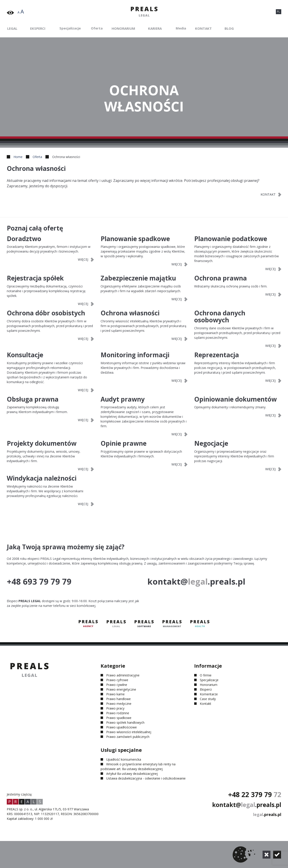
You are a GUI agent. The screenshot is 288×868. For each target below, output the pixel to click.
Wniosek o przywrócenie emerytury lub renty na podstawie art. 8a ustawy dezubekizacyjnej (138, 766)
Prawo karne (115, 694)
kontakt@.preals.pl (247, 805)
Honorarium (123, 28)
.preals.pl (267, 814)
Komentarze (209, 694)
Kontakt (203, 28)
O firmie (206, 675)
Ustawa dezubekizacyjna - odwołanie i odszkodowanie (146, 778)
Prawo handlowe (118, 699)
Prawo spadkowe (119, 718)
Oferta (97, 28)
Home (18, 157)
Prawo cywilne (117, 685)
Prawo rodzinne (118, 713)
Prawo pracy (115, 708)
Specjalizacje (70, 28)
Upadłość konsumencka (124, 759)
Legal (12, 28)
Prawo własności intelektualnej (129, 732)
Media (181, 28)
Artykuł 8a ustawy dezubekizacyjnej (132, 774)
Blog (229, 28)
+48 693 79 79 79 (39, 582)
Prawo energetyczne (121, 689)
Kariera (155, 28)
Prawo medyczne (119, 704)
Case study (208, 699)
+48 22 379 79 (255, 795)
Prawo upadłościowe (121, 727)
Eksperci (38, 28)
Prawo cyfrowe (117, 680)
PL (278, 12)
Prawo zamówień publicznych (128, 737)
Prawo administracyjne (123, 675)
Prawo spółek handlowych (125, 722)
